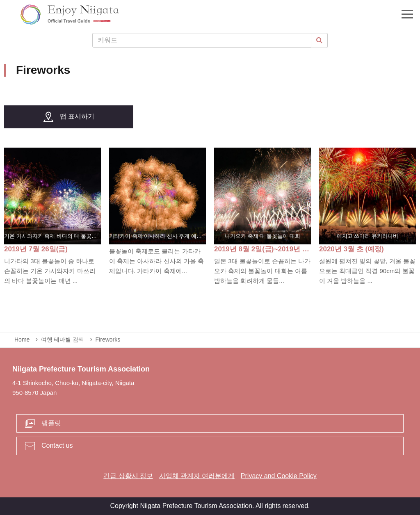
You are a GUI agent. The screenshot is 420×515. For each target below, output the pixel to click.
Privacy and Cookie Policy (279, 476)
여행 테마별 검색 (63, 340)
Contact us (57, 445)
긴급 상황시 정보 (128, 476)
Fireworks (108, 340)
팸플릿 (51, 423)
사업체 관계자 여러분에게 (197, 476)
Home (22, 340)
